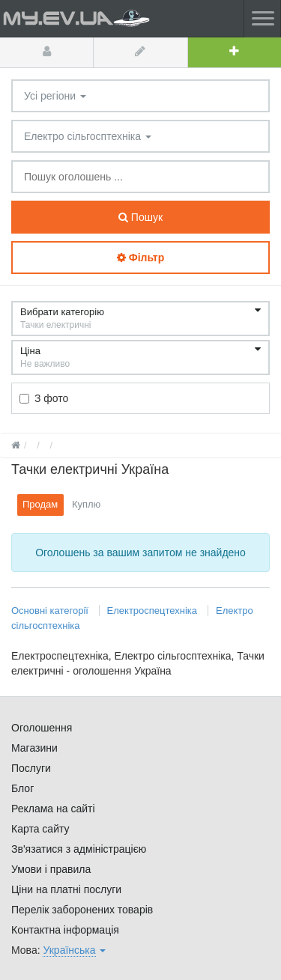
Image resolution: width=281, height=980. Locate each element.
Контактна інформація (65, 930)
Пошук (140, 217)
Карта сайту (40, 829)
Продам (40, 504)
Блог (22, 788)
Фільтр (140, 258)
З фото (44, 398)
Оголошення (42, 728)
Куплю (86, 504)
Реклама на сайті (53, 809)
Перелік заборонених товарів (82, 910)
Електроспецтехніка (152, 611)
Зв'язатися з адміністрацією (79, 849)
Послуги (31, 768)
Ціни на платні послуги (66, 889)
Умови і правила (51, 869)
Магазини (34, 748)
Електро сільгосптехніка (88, 136)
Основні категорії (51, 611)
